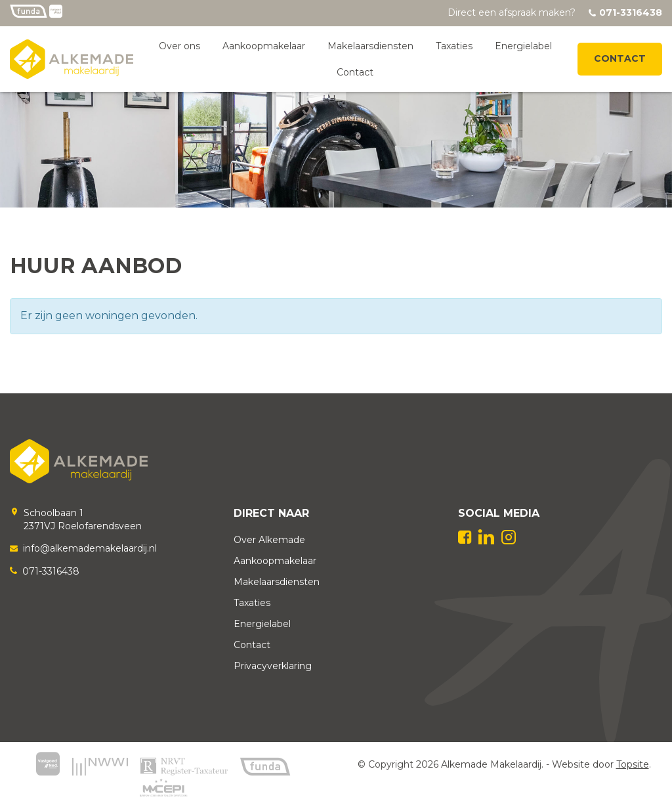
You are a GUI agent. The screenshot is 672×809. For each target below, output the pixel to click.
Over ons (179, 46)
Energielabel (523, 46)
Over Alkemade (269, 540)
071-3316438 (51, 571)
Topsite (633, 764)
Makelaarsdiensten (370, 46)
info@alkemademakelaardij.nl (90, 548)
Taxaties (454, 46)
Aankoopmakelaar (264, 46)
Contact (355, 72)
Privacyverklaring (273, 666)
